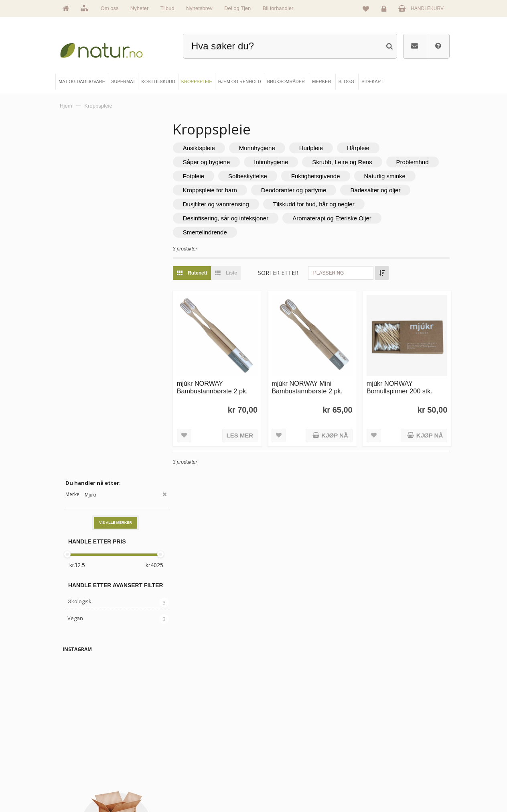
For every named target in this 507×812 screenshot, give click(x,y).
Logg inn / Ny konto (379, 732)
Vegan (75, 265)
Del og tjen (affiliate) (287, 772)
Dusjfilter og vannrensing (306, 204)
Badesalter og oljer (224, 204)
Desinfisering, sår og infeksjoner (347, 218)
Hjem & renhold (185, 786)
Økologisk (79, 248)
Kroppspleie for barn (291, 190)
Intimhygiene (287, 162)
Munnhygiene (273, 148)
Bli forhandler (278, 8)
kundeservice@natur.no (253, 680)
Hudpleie (327, 148)
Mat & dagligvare (186, 732)
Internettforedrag (284, 759)
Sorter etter (295, 273)
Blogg (274, 732)
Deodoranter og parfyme (375, 190)
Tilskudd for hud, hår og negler (240, 218)
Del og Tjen (237, 8)
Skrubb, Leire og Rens (358, 162)
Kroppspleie (181, 772)
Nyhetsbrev (199, 8)
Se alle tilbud (84, 786)
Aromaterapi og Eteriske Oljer (238, 232)
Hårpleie (374, 148)
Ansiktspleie (215, 148)
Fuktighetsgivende (388, 176)
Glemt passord (374, 745)
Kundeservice (373, 759)
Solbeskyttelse (320, 176)
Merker (78, 759)
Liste (240, 273)
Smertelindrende (324, 232)
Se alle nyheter (86, 772)
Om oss (110, 8)
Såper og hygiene (223, 162)
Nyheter (140, 8)
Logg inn (385, 10)
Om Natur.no (84, 745)
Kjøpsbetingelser (376, 772)
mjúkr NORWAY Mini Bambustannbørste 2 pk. (318, 382)
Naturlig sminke (220, 190)
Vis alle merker (116, 170)
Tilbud (167, 8)
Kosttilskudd (182, 759)
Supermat (179, 745)
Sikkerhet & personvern (383, 786)
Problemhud (215, 176)
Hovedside (82, 732)
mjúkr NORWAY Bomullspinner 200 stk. (405, 382)
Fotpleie (266, 176)
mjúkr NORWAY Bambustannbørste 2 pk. (228, 382)
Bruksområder (282, 745)
